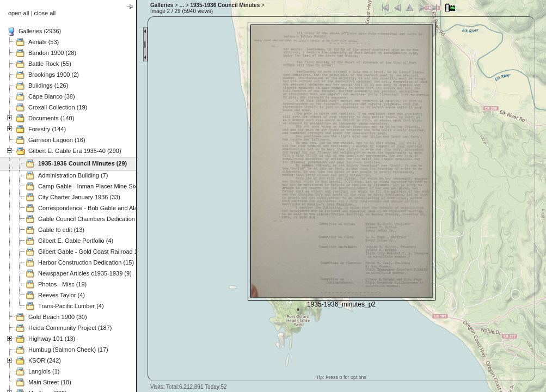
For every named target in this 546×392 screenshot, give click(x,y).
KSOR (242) (45, 360)
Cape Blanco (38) (52, 96)
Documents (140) (51, 118)
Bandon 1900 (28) (52, 53)
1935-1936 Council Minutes (225, 5)
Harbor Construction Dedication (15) (86, 262)
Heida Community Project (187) (70, 328)
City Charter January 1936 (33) (79, 197)
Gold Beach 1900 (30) (58, 317)
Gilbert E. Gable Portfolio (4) (76, 241)
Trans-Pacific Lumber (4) (71, 306)
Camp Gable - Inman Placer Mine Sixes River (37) (105, 186)
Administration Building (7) (73, 175)
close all (45, 13)
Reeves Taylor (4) (62, 295)
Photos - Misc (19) (62, 284)
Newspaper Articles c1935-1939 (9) (85, 273)
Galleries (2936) (40, 31)
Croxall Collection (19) (58, 107)
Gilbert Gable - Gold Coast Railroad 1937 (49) (99, 252)
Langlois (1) (44, 371)
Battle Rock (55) (50, 64)
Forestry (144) (47, 129)
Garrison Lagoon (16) (57, 140)
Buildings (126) (48, 85)
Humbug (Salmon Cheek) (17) (68, 350)
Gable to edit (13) (61, 230)
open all (19, 13)
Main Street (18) (50, 382)
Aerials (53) (44, 42)
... (182, 5)
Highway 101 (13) (52, 339)
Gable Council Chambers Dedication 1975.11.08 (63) (109, 219)
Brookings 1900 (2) (54, 75)
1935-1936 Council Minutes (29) (82, 163)
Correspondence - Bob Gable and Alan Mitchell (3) (105, 208)
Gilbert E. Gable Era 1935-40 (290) (75, 151)
